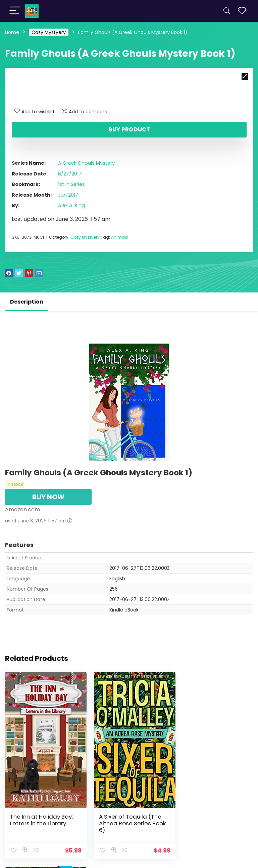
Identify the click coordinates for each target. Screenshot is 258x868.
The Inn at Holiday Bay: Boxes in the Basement (212, 813)
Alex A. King (71, 205)
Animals (120, 237)
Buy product (129, 129)
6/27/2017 (70, 174)
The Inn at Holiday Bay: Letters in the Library (41, 813)
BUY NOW (48, 497)
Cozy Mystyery (49, 32)
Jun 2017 (68, 195)
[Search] (227, 11)
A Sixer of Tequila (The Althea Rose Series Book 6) (129, 817)
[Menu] (15, 11)
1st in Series (71, 184)
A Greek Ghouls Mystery (86, 163)
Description (27, 302)
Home (12, 32)
